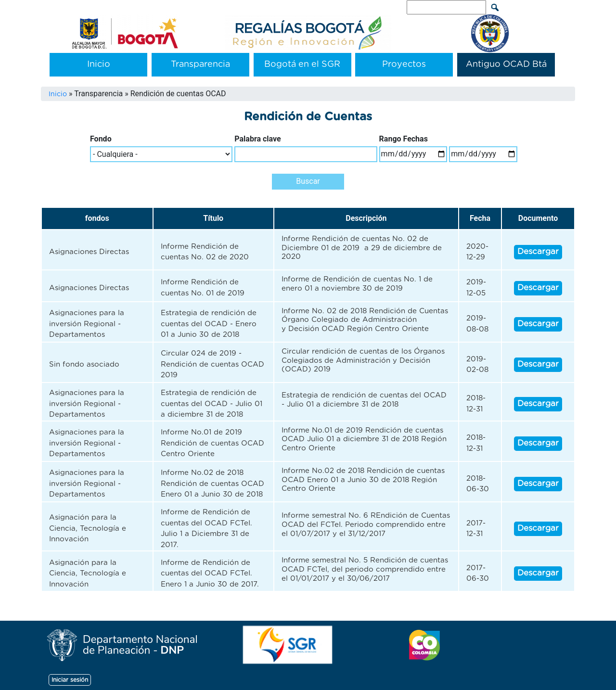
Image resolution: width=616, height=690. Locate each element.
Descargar (538, 251)
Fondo (101, 139)
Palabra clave (257, 139)
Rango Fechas (404, 139)
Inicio (99, 64)
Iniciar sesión (70, 680)
